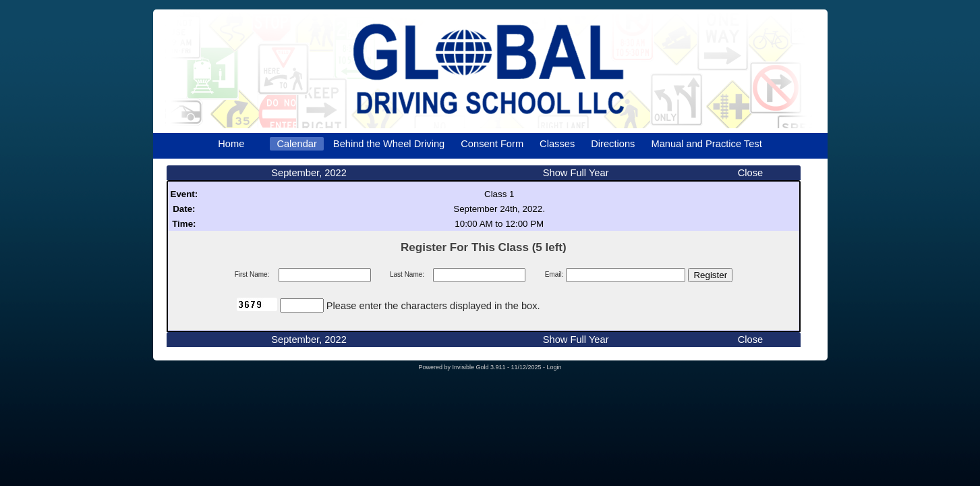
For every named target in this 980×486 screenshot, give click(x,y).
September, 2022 (309, 173)
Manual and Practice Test (706, 144)
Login (554, 367)
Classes (557, 144)
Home (231, 144)
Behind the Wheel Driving (389, 144)
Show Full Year (576, 173)
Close (750, 173)
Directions (613, 144)
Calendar (296, 144)
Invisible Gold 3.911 (480, 367)
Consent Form (492, 144)
